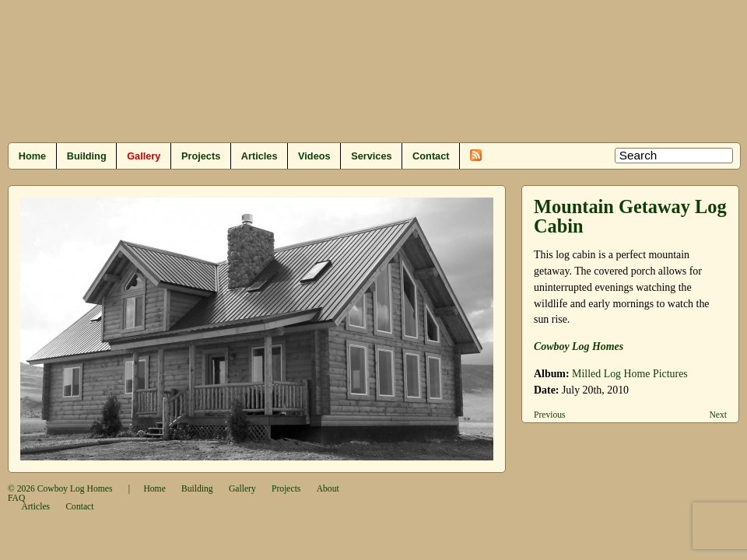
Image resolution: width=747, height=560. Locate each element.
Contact (431, 156)
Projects (201, 156)
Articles (260, 156)
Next (718, 415)
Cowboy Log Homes (579, 346)
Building (87, 156)
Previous (550, 415)
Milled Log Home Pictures (630, 374)
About (328, 489)
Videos (314, 156)
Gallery (144, 156)
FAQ (16, 498)
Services (371, 156)
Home (32, 156)
